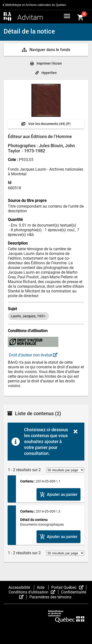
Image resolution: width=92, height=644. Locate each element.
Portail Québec (69, 587)
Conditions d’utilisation (33, 592)
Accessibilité (20, 587)
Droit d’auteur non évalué (33, 355)
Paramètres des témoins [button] (50, 597)
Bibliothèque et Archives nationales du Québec (34, 5)
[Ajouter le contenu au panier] (59, 494)
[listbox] (46, 316)
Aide (41, 587)
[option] (28, 316)
